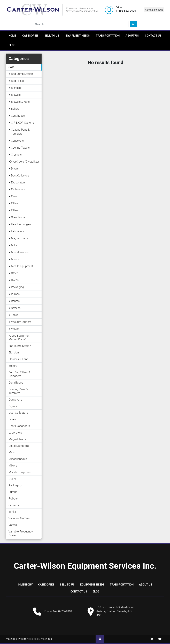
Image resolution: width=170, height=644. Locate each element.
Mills (14, 245)
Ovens (15, 280)
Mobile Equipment (22, 266)
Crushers (16, 155)
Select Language (154, 10)
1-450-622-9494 (126, 11)
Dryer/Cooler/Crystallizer (24, 162)
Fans (14, 196)
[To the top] (100, 639)
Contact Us (153, 36)
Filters (15, 210)
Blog (12, 45)
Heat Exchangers (21, 224)
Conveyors (17, 141)
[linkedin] (152, 639)
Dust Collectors (20, 176)
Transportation (108, 36)
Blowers (16, 95)
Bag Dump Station (22, 74)
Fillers (15, 203)
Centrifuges (18, 116)
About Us (132, 36)
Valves (15, 329)
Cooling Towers (20, 148)
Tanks (15, 315)
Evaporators (18, 183)
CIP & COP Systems (23, 123)
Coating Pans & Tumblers (20, 132)
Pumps (15, 294)
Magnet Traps (19, 238)
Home (12, 36)
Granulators (18, 217)
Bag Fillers (17, 81)
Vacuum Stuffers (21, 322)
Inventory (25, 585)
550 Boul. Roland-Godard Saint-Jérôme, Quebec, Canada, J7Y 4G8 (115, 611)
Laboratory (18, 231)
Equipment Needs (78, 36)
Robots (15, 301)
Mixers (15, 259)
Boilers (15, 109)
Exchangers (18, 189)
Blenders (16, 88)
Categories (30, 36)
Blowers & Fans (20, 102)
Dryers (15, 169)
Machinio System (16, 639)
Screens (16, 308)
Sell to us (52, 36)
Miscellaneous (20, 252)
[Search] (81, 24)
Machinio (46, 639)
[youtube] (160, 639)
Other (14, 273)
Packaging (17, 287)
